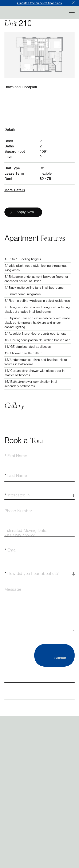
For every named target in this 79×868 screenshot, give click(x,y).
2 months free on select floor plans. (40, 3)
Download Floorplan (21, 87)
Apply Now (21, 212)
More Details (15, 190)
